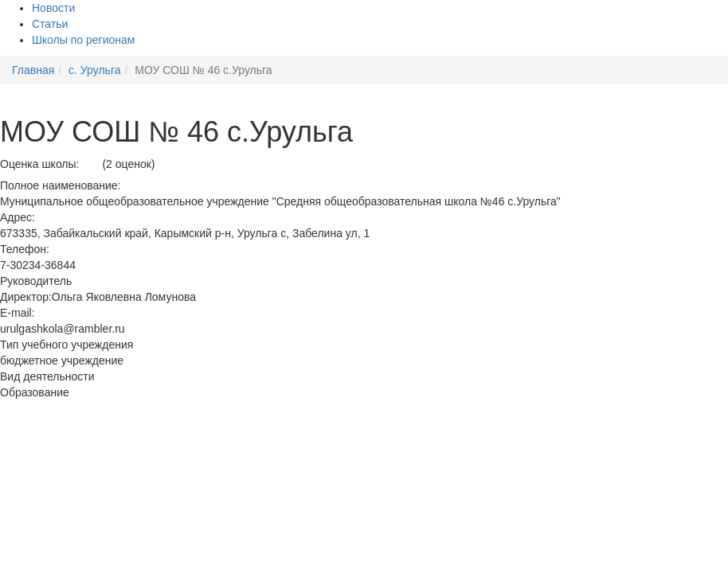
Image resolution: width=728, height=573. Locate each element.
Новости (53, 8)
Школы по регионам (83, 40)
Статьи (50, 24)
